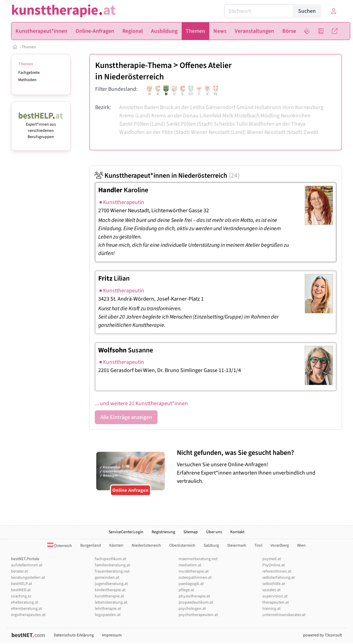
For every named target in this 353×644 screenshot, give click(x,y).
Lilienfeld (210, 116)
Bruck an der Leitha (182, 107)
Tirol (258, 545)
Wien (301, 545)
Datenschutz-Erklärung (74, 635)
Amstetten (131, 107)
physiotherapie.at (194, 596)
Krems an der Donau (175, 116)
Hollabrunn (268, 107)
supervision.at (275, 596)
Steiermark (237, 545)
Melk (228, 116)
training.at (271, 609)
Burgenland (91, 545)
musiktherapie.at (194, 571)
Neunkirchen (296, 116)
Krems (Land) (135, 116)
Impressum (112, 635)
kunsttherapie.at (109, 596)
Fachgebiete (29, 73)
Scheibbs (224, 124)
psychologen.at (192, 609)
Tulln (242, 124)
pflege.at (186, 590)
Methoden (27, 80)
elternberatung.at (27, 609)
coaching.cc (21, 596)
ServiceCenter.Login (126, 532)
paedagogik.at (191, 584)
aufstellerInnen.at (27, 565)
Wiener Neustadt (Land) (218, 132)
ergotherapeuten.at (28, 615)
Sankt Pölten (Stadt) (189, 124)
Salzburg (211, 545)
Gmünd (245, 107)
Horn (288, 107)
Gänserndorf (221, 107)
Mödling (270, 116)
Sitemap (191, 532)
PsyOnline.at (274, 565)
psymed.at (272, 559)
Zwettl (311, 132)
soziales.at (271, 590)
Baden (152, 107)
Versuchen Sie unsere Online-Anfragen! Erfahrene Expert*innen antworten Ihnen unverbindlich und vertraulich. (258, 467)
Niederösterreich (134, 77)
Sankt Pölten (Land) (142, 124)
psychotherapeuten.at (198, 615)
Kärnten (116, 545)
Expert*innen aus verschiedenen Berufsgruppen (41, 128)
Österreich (60, 546)
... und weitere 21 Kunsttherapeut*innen (141, 403)
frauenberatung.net (112, 571)
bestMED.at (21, 590)
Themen (29, 47)
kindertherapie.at (110, 590)
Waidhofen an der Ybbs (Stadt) (155, 132)
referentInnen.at (277, 571)
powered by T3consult (322, 635)
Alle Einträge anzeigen (126, 417)
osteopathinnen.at (195, 578)
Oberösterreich (182, 545)
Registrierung (163, 532)
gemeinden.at (107, 578)
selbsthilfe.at (274, 584)
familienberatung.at (112, 565)
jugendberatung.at (111, 584)
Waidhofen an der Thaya (277, 124)
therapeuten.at (276, 602)
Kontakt (237, 532)
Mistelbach (247, 116)
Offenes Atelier (206, 65)
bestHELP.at (22, 584)
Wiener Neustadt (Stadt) (275, 132)
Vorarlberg (280, 545)
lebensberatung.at (111, 602)
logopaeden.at (108, 615)
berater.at (19, 571)
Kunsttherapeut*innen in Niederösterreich (167, 176)
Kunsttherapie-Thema (133, 65)
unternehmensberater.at (284, 615)
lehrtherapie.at (108, 609)
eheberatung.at (25, 602)
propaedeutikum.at (196, 602)
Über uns (214, 532)
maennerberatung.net (198, 559)
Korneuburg (309, 107)
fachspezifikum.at (110, 559)
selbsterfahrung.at (279, 578)
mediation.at (190, 565)
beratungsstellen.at (28, 578)
